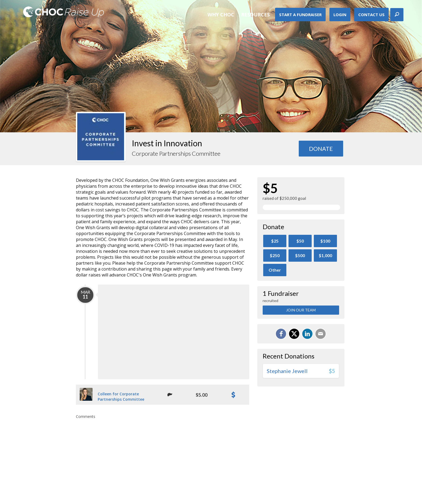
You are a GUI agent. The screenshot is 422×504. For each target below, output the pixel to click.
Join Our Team (301, 310)
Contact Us (371, 15)
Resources (255, 15)
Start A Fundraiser (300, 15)
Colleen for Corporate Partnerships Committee (121, 397)
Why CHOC (221, 15)
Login (340, 15)
